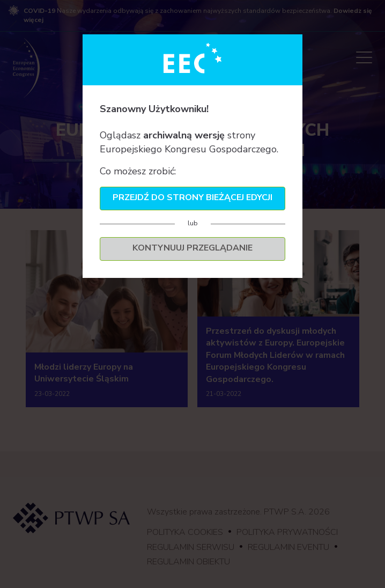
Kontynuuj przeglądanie (192, 248)
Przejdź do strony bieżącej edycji (192, 197)
